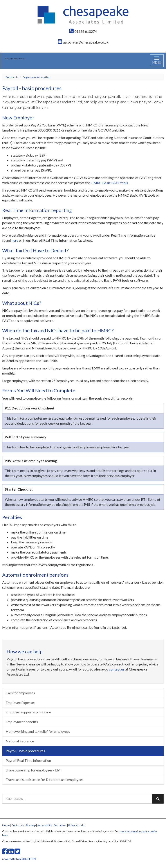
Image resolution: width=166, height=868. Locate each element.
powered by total (19, 859)
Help (81, 825)
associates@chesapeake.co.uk (83, 42)
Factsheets (12, 77)
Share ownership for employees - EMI (34, 770)
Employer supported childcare (28, 712)
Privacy (73, 825)
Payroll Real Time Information (28, 760)
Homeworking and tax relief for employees (38, 731)
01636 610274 (83, 31)
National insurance (20, 741)
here (15, 240)
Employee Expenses (21, 703)
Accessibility (45, 825)
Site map (31, 825)
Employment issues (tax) (37, 77)
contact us (117, 669)
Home (6, 825)
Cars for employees (20, 693)
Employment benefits (22, 722)
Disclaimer (60, 825)
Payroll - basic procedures (25, 751)
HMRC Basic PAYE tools (109, 183)
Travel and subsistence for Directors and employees (45, 779)
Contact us (18, 825)
